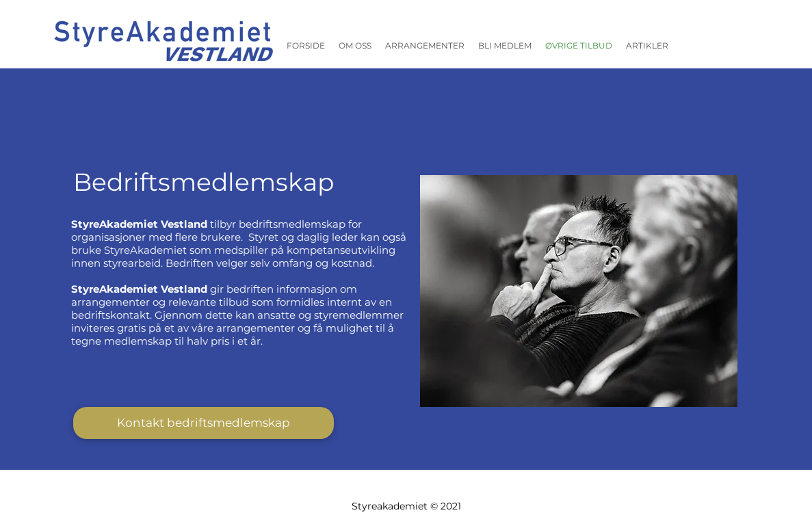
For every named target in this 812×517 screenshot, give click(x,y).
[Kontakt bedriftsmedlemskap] (204, 423)
